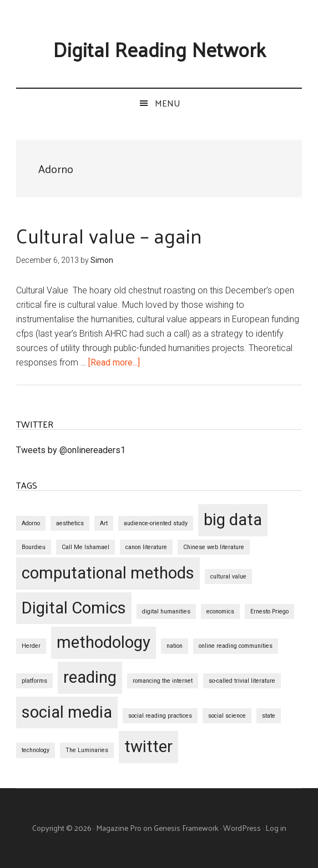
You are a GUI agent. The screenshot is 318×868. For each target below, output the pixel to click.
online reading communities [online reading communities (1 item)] (236, 646)
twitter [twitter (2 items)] (148, 747)
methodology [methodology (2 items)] (104, 642)
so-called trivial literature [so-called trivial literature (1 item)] (242, 681)
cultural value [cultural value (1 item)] (228, 577)
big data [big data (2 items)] (233, 520)
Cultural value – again (109, 235)
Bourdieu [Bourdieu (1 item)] (34, 547)
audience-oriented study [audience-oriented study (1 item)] (156, 523)
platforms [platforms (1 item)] (34, 681)
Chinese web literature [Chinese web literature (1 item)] (214, 547)
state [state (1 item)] (269, 716)
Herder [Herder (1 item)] (31, 646)
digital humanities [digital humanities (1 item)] (166, 611)
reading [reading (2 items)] (90, 677)
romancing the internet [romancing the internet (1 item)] (163, 681)
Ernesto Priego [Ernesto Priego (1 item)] (269, 611)
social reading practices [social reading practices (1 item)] (160, 716)
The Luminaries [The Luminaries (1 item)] (87, 750)
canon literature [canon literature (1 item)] (146, 547)
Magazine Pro (119, 828)
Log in (276, 828)
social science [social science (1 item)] (227, 716)
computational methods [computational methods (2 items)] (108, 573)
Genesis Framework (186, 828)
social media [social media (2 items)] (67, 712)
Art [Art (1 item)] (104, 523)
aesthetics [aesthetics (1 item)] (70, 523)
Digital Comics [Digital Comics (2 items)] (74, 608)
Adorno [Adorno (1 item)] (31, 523)
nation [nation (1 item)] (175, 646)
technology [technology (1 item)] (36, 750)
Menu (168, 103)
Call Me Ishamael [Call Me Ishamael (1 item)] (85, 547)
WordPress (242, 828)
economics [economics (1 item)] (220, 611)
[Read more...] (114, 362)
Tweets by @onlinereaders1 (71, 450)
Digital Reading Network (159, 49)
